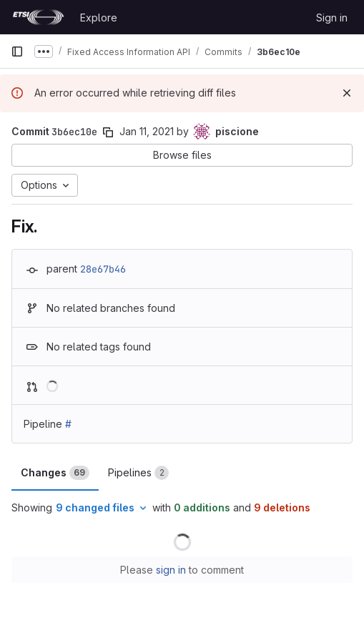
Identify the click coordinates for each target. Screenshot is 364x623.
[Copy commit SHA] (108, 132)
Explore (99, 18)
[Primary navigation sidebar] (17, 51)
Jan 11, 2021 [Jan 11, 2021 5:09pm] (147, 131)
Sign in (332, 18)
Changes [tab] (55, 473)
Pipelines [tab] (138, 473)
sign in (171, 570)
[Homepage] (38, 17)
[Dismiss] (347, 93)
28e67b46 (103, 269)
